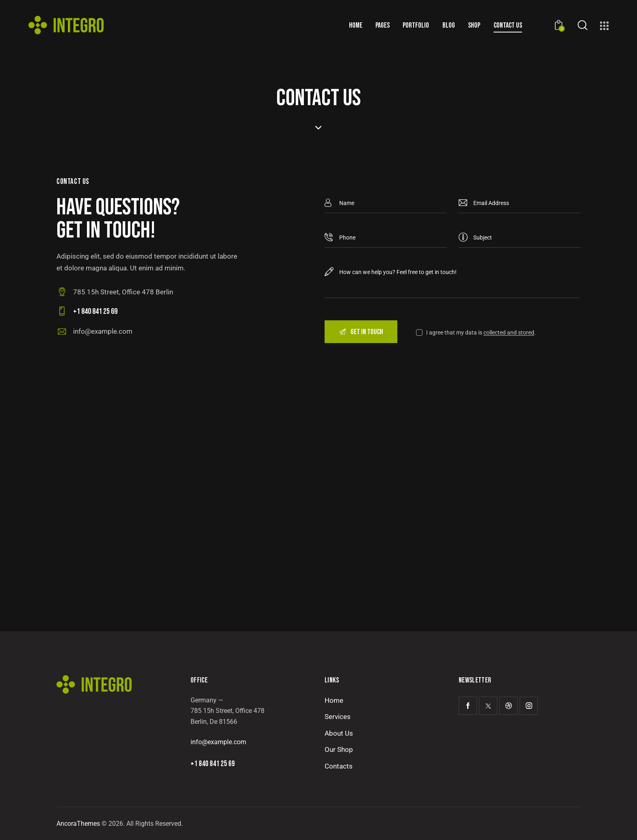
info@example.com (103, 331)
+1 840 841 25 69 (213, 764)
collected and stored (509, 333)
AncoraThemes (78, 824)
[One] (318, 512)
